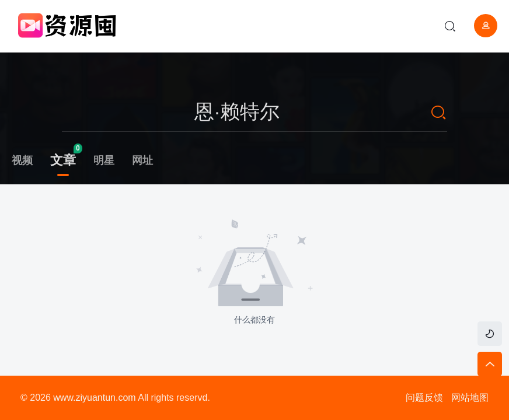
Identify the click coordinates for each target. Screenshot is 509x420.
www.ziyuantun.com (94, 398)
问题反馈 (424, 398)
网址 (142, 160)
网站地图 (470, 398)
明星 (104, 160)
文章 (63, 160)
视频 (22, 160)
